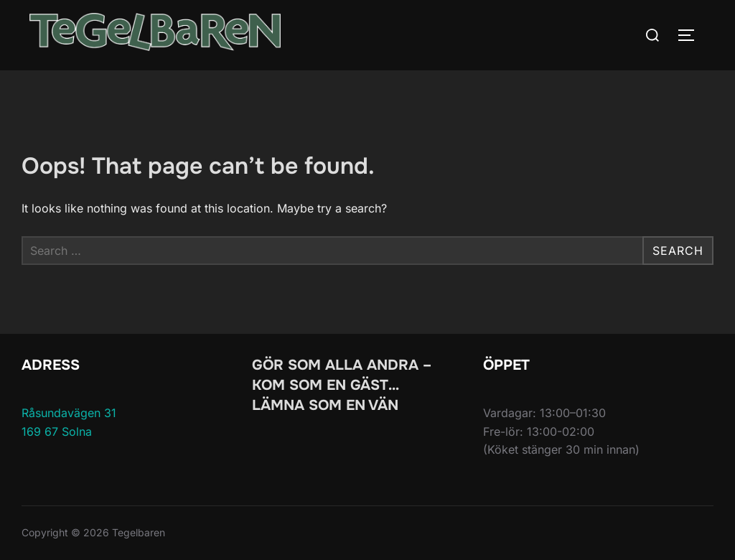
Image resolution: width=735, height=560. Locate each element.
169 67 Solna (57, 431)
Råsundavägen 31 (69, 413)
